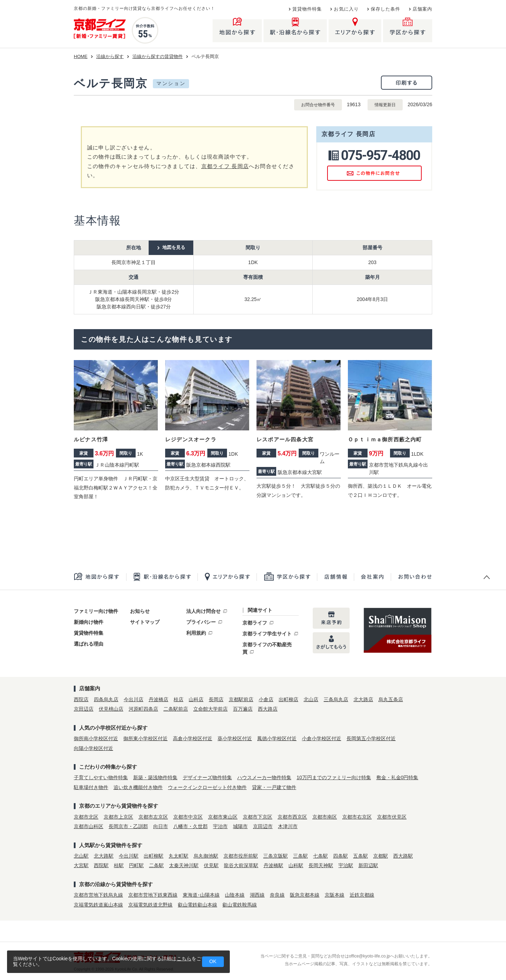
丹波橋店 (158, 699)
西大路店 (268, 709)
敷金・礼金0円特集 (397, 777)
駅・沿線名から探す (162, 577)
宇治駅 (346, 865)
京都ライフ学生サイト (267, 634)
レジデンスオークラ (191, 439)
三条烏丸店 (336, 699)
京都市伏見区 (392, 817)
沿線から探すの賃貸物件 (158, 56)
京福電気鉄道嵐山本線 (98, 905)
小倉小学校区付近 (322, 738)
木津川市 (288, 826)
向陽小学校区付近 (93, 748)
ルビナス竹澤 (91, 439)
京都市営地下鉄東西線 (153, 895)
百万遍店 (243, 709)
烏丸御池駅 (206, 856)
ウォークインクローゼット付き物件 (207, 787)
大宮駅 (81, 865)
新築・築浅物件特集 (155, 777)
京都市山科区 (89, 826)
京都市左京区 (153, 817)
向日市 (161, 826)
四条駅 (340, 856)
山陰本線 (235, 895)
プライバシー (201, 622)
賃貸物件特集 (307, 9)
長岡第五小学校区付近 (371, 738)
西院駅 (101, 865)
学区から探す (287, 577)
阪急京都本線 (305, 895)
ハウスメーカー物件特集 (264, 777)
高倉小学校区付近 (193, 738)
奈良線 (277, 895)
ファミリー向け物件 (96, 611)
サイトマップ (145, 622)
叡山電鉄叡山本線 (197, 905)
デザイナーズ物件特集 (207, 777)
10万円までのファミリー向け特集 (334, 777)
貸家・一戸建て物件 (274, 787)
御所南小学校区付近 (96, 738)
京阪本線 (335, 895)
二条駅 (156, 865)
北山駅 (81, 856)
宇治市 (220, 826)
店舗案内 (422, 9)
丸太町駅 (179, 856)
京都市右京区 (357, 817)
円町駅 (136, 865)
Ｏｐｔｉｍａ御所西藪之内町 (385, 439)
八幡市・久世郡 (190, 826)
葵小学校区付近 (235, 738)
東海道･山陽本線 (201, 895)
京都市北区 (86, 817)
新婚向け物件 (89, 622)
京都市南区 (325, 817)
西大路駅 (403, 856)
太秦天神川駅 (184, 865)
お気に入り (346, 9)
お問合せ (411, 577)
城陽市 (240, 826)
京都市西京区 (292, 817)
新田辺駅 (368, 865)
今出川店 (134, 699)
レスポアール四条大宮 (285, 439)
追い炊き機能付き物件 (138, 787)
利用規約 (196, 633)
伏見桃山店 (111, 709)
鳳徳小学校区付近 (277, 738)
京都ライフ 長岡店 (225, 166)
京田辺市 (263, 826)
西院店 (81, 699)
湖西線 (257, 895)
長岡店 (216, 699)
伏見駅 (211, 865)
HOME (81, 56)
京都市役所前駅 (241, 856)
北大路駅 (104, 856)
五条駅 (361, 856)
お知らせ (140, 611)
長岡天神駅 (321, 865)
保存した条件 (386, 9)
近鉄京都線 (362, 895)
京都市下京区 (258, 817)
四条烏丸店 (106, 699)
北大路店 (363, 699)
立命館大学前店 (210, 709)
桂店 (179, 699)
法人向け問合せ (203, 611)
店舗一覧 (335, 577)
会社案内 (372, 577)
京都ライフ (255, 623)
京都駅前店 (241, 699)
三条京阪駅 (275, 856)
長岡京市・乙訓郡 (128, 826)
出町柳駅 (154, 856)
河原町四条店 (143, 709)
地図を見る (174, 247)
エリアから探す (227, 577)
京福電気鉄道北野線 (150, 905)
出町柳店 (288, 699)
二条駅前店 (176, 709)
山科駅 (296, 865)
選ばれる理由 (89, 644)
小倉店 (266, 699)
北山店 (311, 699)
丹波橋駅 (273, 865)
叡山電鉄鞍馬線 (240, 905)
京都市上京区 (118, 817)
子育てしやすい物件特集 (101, 777)
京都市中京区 (188, 817)
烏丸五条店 (391, 699)
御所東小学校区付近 (145, 738)
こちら (184, 959)
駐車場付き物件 (91, 787)
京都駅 (381, 856)
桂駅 (119, 865)
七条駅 (320, 856)
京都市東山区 (223, 817)
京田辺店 (84, 709)
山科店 (196, 699)
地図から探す (100, 577)
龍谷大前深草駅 (241, 865)
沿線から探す (110, 56)
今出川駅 (129, 856)
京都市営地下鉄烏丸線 (98, 895)
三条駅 (300, 856)
